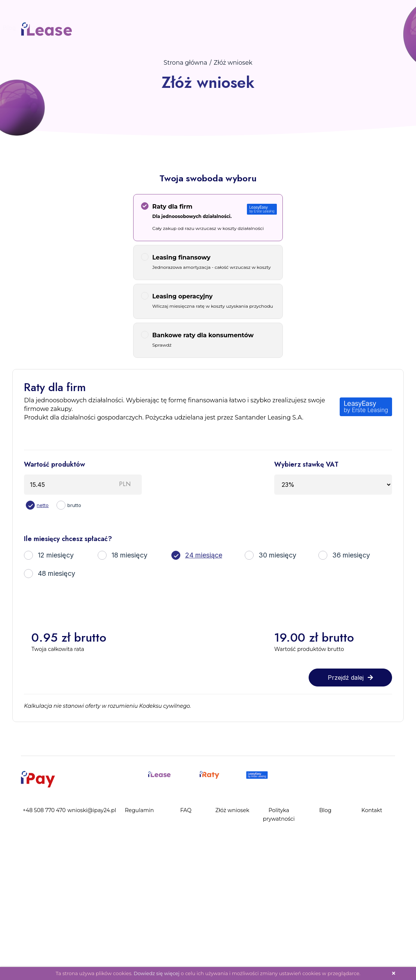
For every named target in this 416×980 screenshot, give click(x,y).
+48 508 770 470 (44, 810)
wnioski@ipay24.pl (92, 810)
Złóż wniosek (79, 28)
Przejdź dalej (350, 678)
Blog (153, 28)
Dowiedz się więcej (157, 973)
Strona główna (185, 63)
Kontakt (177, 28)
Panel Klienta (122, 28)
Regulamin (140, 810)
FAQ (48, 28)
